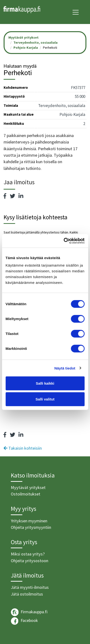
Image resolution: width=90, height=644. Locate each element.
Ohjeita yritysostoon (30, 561)
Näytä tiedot (65, 368)
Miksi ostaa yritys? (28, 554)
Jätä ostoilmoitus (27, 594)
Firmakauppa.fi (29, 612)
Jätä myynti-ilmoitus (30, 587)
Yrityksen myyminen (29, 521)
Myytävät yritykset (28, 487)
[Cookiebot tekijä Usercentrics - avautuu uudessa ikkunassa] (64, 241)
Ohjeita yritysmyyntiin (31, 527)
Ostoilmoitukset (26, 494)
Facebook (24, 621)
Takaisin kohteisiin (23, 448)
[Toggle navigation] (76, 12)
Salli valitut (45, 399)
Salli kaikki (45, 383)
